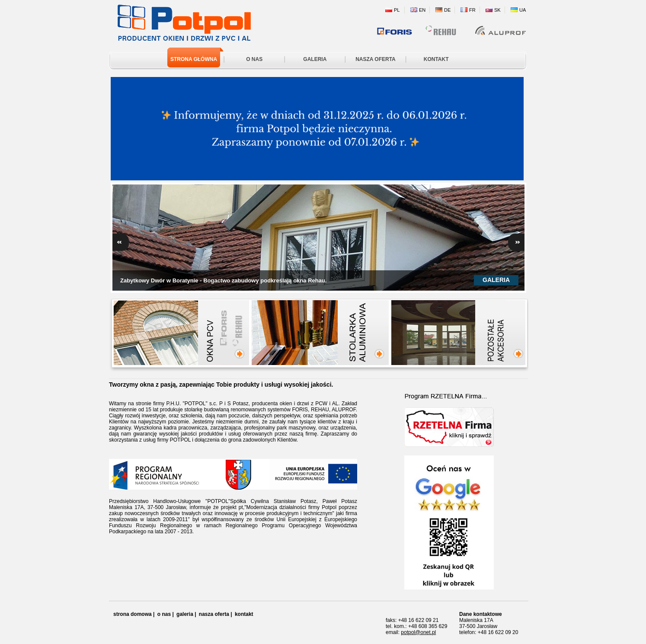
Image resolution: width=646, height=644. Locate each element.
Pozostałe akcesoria (505, 338)
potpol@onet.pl (418, 632)
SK (497, 10)
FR (472, 10)
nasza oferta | (216, 614)
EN (422, 10)
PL (397, 10)
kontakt (244, 614)
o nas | (166, 614)
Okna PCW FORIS (223, 333)
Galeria (496, 280)
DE (447, 10)
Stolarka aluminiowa (368, 338)
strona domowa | (134, 614)
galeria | (186, 614)
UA (523, 10)
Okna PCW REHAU (238, 333)
